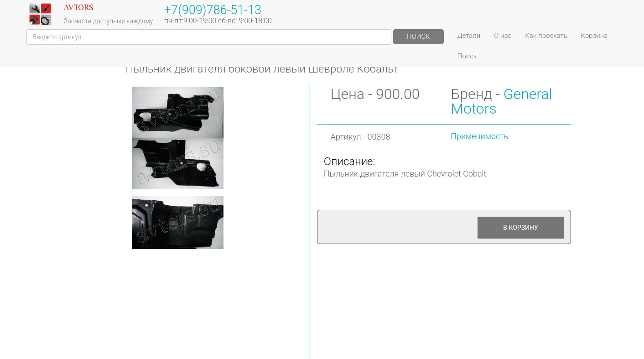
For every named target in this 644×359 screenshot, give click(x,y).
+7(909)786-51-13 (213, 10)
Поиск (418, 36)
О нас (503, 36)
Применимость (479, 136)
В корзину (521, 228)
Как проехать (546, 36)
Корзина (595, 36)
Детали (469, 36)
